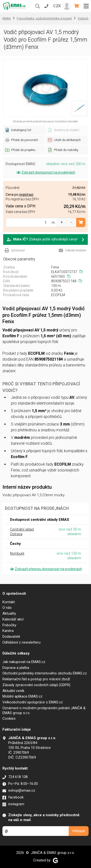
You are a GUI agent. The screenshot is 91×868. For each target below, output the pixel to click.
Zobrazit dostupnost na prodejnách (45, 172)
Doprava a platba (16, 668)
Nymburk (17, 553)
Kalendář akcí (13, 619)
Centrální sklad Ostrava (22, 532)
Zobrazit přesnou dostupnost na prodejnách (46, 569)
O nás (7, 608)
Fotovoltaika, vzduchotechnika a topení (44, 18)
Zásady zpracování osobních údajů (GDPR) (36, 685)
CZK (57, 6)
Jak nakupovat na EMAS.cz (24, 662)
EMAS (7, 18)
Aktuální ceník (13, 691)
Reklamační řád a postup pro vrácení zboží (36, 679)
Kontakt (9, 602)
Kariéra (8, 631)
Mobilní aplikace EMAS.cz (22, 696)
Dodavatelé (11, 637)
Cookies (9, 718)
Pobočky (9, 625)
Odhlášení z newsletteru (21, 642)
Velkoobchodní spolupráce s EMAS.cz (33, 702)
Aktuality (9, 613)
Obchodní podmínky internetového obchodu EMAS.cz (45, 673)
